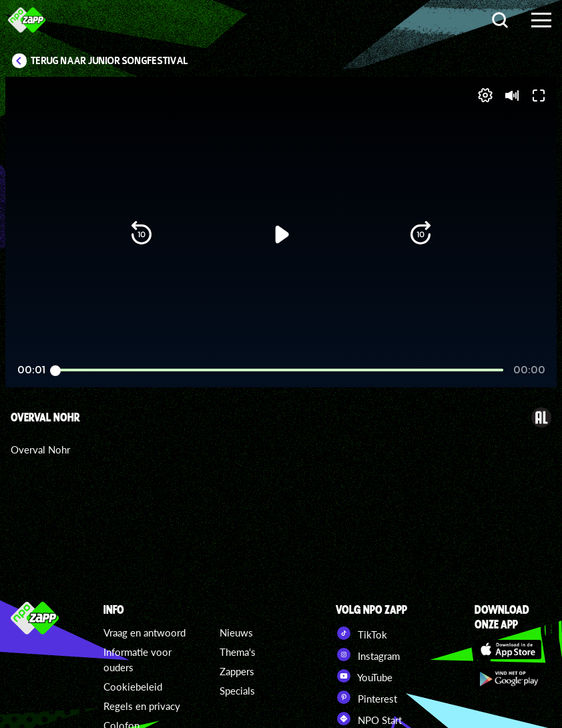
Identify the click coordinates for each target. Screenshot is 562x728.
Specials (237, 691)
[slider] (279, 330)
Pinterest (366, 697)
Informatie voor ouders (137, 660)
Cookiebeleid (133, 687)
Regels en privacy (142, 706)
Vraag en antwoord (145, 632)
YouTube (364, 676)
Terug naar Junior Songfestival (109, 61)
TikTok (361, 633)
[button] (32, 358)
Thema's (238, 652)
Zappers (237, 671)
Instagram (368, 655)
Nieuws (236, 632)
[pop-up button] (502, 358)
